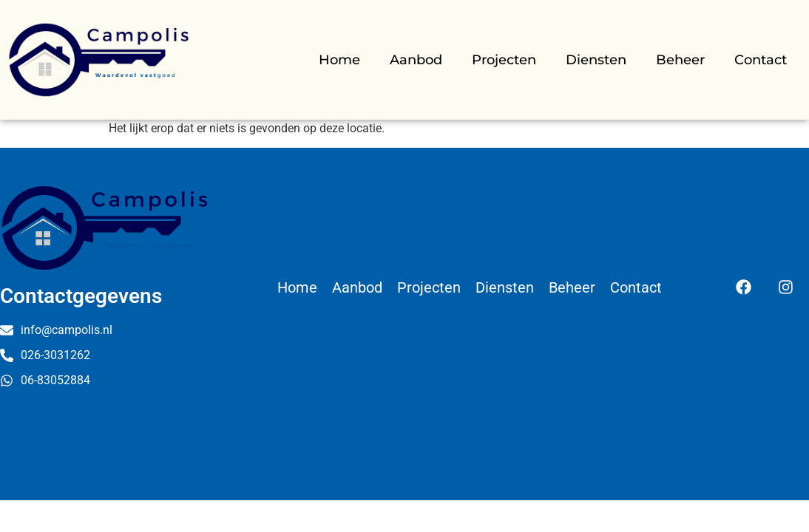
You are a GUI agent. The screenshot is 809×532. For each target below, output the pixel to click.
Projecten (504, 60)
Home (339, 60)
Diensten (596, 60)
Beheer (680, 60)
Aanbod (416, 60)
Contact (761, 60)
